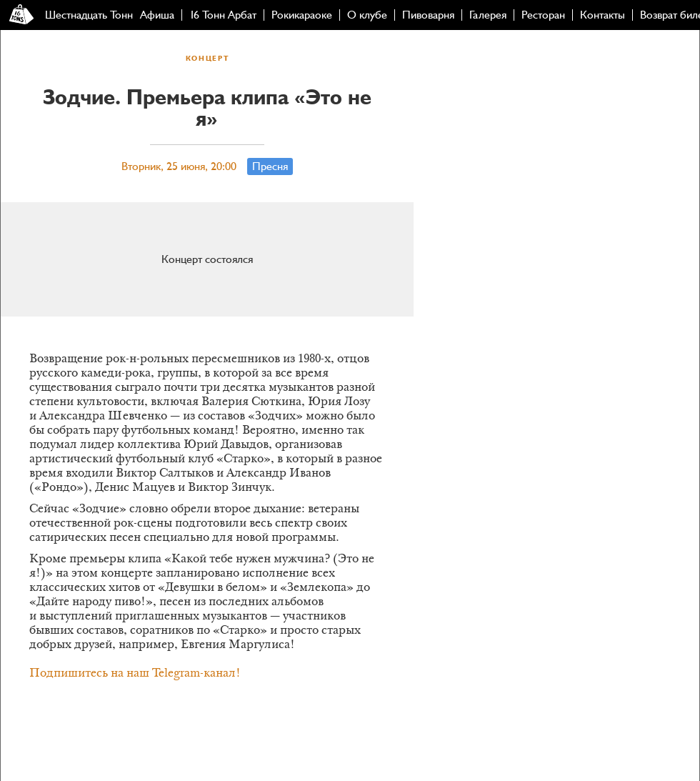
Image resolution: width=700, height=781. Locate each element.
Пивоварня (428, 15)
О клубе (367, 15)
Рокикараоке (302, 15)
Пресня (270, 166)
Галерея (488, 15)
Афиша (157, 15)
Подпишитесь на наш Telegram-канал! (135, 674)
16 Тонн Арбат (223, 15)
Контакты (602, 15)
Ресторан (543, 15)
